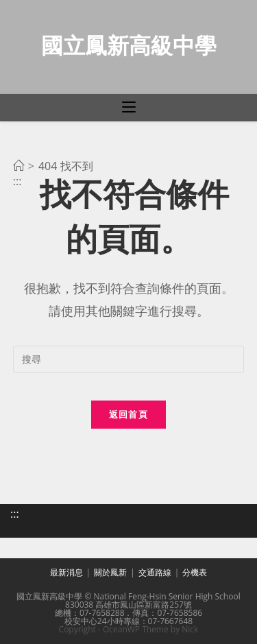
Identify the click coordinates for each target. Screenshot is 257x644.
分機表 (195, 572)
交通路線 (155, 572)
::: (15, 514)
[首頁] (19, 166)
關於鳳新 (110, 572)
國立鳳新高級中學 (129, 45)
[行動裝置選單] (129, 108)
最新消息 (66, 572)
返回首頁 (128, 414)
